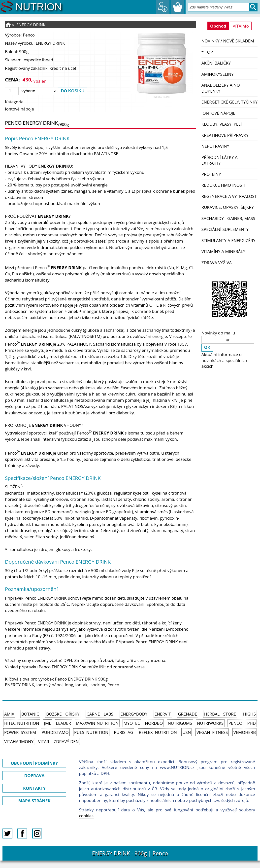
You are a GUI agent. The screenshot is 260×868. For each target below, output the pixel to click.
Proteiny (211, 174)
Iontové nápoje (218, 113)
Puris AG (124, 732)
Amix (9, 714)
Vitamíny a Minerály (223, 251)
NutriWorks (210, 723)
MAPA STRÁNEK (34, 801)
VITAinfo (241, 26)
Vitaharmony (19, 741)
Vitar (44, 741)
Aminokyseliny (218, 74)
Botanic (30, 714)
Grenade (187, 714)
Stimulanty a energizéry (228, 240)
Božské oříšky (63, 714)
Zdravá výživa (217, 263)
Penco (29, 35)
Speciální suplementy (225, 229)
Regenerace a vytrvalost (229, 196)
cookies (86, 816)
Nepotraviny (215, 146)
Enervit (163, 714)
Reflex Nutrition (158, 732)
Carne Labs (100, 714)
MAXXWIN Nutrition (97, 723)
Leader (63, 723)
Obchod (218, 26)
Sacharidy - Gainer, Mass (228, 218)
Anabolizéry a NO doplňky (221, 88)
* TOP (207, 52)
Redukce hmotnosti (223, 185)
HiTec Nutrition (22, 723)
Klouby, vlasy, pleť (222, 124)
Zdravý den (66, 741)
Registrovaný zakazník (26, 68)
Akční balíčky (216, 63)
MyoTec (132, 723)
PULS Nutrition (91, 732)
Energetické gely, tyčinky (229, 102)
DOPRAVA (34, 776)
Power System (20, 732)
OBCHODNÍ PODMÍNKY (34, 763)
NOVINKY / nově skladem (228, 41)
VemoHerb (245, 732)
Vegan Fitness (212, 732)
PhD (251, 723)
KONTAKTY (34, 788)
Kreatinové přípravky (225, 135)
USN (187, 732)
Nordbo (154, 723)
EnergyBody (134, 714)
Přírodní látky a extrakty (220, 160)
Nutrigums (180, 723)
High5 (249, 714)
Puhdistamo (55, 732)
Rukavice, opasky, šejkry (228, 207)
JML (47, 723)
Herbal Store (220, 714)
